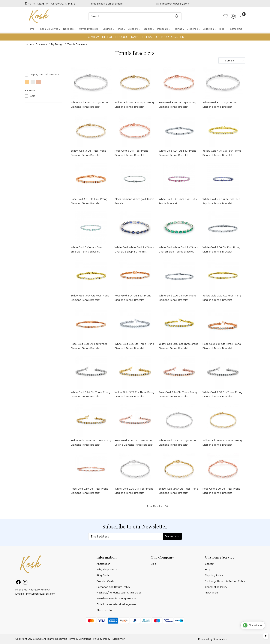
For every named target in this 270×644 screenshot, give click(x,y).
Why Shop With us (108, 569)
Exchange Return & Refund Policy (225, 581)
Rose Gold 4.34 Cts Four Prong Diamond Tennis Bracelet (89, 201)
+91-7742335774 (38, 3)
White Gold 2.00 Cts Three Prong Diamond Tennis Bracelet (222, 394)
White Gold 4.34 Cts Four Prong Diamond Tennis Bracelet (177, 153)
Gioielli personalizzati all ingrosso (116, 604)
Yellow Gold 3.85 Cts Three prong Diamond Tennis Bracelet (178, 346)
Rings (121, 29)
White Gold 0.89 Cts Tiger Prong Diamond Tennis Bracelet (178, 442)
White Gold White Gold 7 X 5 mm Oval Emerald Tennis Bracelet (178, 249)
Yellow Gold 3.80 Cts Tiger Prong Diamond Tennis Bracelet (134, 104)
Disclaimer (119, 639)
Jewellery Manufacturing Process (116, 598)
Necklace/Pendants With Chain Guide (119, 592)
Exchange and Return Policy (113, 587)
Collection (209, 29)
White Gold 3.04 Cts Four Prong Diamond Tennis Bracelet (221, 249)
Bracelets (134, 29)
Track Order (212, 592)
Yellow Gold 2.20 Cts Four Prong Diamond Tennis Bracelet (222, 297)
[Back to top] (266, 636)
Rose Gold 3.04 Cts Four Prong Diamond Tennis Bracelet (133, 297)
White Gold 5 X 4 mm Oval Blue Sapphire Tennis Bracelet (221, 201)
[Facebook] (18, 583)
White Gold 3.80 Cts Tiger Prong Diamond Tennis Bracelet (90, 104)
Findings (178, 29)
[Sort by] (232, 60)
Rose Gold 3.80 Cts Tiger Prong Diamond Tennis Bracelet (177, 104)
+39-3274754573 (65, 3)
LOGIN (159, 37)
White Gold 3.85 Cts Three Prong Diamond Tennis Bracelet (134, 346)
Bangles (149, 29)
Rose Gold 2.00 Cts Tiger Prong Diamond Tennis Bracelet (221, 491)
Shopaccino (220, 639)
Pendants (163, 29)
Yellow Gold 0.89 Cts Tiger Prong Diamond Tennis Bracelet (222, 442)
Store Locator (105, 610)
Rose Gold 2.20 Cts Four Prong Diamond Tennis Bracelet (89, 346)
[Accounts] (233, 16)
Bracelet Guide (105, 581)
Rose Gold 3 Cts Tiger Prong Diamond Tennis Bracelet (131, 153)
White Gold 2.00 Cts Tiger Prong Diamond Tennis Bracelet (134, 491)
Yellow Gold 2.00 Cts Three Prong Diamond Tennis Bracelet (91, 442)
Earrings (108, 29)
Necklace (69, 29)
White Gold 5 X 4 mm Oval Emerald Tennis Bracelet (86, 249)
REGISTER (177, 37)
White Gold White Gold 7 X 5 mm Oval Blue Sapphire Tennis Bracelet (134, 250)
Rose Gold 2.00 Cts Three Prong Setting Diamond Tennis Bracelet (134, 442)
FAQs (208, 569)
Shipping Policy (214, 575)
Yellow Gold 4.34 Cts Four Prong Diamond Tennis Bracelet (222, 153)
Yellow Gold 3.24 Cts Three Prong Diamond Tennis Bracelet (135, 394)
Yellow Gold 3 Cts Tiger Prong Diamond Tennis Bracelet (88, 153)
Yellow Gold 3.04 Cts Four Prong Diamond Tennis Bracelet (90, 297)
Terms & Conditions (80, 639)
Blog (222, 29)
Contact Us (236, 29)
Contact (210, 564)
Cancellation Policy (216, 587)
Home (31, 29)
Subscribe (172, 536)
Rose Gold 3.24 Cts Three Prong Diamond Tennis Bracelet (178, 394)
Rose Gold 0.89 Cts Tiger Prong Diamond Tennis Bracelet (89, 491)
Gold (33, 96)
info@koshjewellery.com (175, 3)
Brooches (193, 29)
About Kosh (103, 564)
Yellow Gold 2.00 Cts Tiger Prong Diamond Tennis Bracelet (178, 491)
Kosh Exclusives (50, 29)
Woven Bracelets (88, 29)
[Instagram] (25, 583)
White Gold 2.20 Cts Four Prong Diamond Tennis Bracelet (178, 297)
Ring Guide (103, 575)
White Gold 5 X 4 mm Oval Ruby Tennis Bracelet (178, 201)
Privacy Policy (102, 639)
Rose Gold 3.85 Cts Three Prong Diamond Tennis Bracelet (222, 346)
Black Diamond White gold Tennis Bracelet (134, 201)
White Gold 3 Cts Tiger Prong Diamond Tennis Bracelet (220, 104)
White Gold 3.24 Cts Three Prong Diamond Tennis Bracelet (90, 394)
